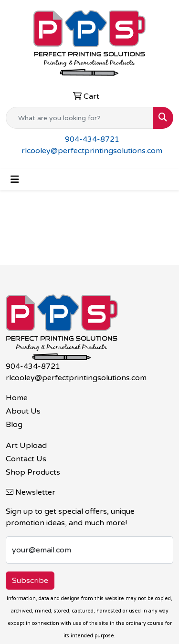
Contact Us (26, 459)
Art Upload (26, 446)
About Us (23, 411)
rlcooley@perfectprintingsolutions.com (92, 151)
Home (17, 398)
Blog (14, 425)
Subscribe (30, 581)
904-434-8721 (92, 139)
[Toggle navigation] (15, 180)
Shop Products (33, 472)
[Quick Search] (79, 118)
